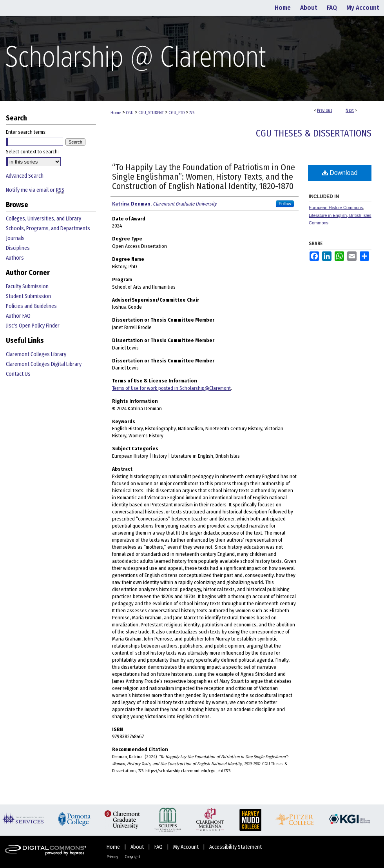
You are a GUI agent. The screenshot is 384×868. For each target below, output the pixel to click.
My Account (187, 847)
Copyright (132, 857)
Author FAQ (18, 316)
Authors (15, 258)
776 (192, 113)
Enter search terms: (26, 132)
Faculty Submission (27, 287)
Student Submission (28, 296)
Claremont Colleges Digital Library (44, 364)
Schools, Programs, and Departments (48, 228)
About (138, 847)
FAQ (159, 847)
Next (350, 110)
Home (116, 113)
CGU (130, 113)
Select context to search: (32, 152)
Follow (285, 204)
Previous (325, 110)
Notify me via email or (35, 190)
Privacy (113, 857)
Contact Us (18, 374)
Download (340, 173)
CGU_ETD (177, 113)
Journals (15, 238)
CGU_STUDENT (151, 113)
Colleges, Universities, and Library (43, 219)
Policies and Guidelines (31, 306)
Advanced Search (25, 176)
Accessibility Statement (235, 847)
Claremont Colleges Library (36, 354)
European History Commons (336, 207)
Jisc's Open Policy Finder (33, 326)
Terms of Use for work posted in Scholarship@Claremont (171, 388)
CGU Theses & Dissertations (314, 133)
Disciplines (18, 248)
